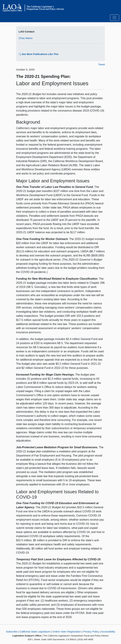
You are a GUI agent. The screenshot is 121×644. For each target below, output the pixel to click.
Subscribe (12, 632)
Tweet (101, 64)
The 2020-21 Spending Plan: (44, 76)
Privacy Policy (91, 632)
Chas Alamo (26, 38)
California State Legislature (35, 632)
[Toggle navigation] (115, 18)
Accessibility (108, 632)
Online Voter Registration (67, 632)
